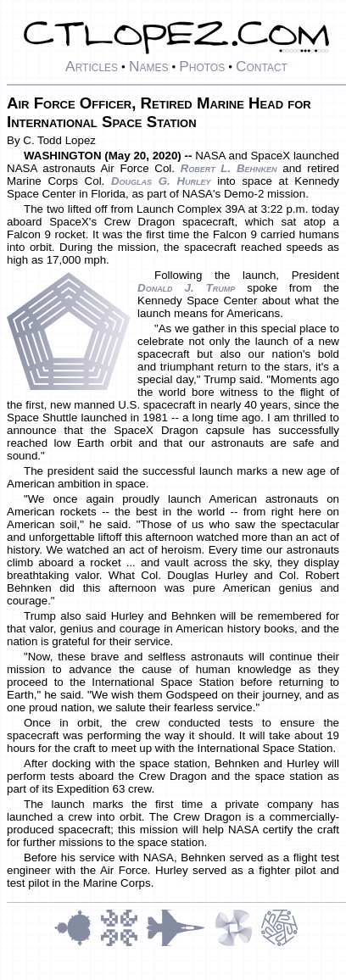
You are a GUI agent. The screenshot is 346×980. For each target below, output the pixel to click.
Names (149, 66)
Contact (262, 66)
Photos (202, 66)
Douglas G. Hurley (161, 181)
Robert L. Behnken (229, 168)
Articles (92, 66)
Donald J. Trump (186, 288)
